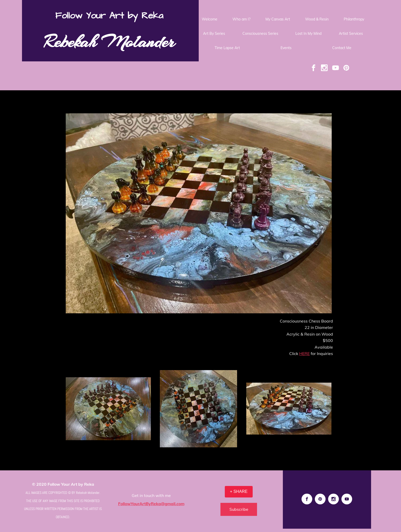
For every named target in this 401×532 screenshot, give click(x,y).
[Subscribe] (239, 509)
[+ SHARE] (239, 492)
